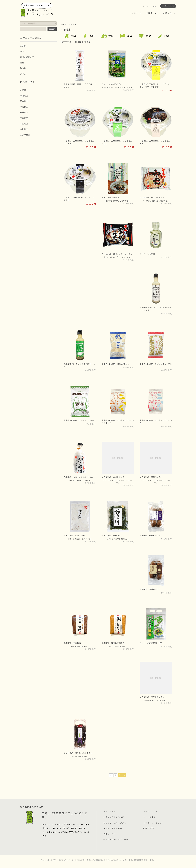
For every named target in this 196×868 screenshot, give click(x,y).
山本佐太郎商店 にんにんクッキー (79, 420)
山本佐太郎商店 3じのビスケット (117, 364)
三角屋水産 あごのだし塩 (113, 477)
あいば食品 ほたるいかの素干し (78, 753)
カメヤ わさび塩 (147, 254)
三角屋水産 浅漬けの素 (74, 536)
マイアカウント (149, 6)
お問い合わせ (169, 13)
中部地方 (73, 25)
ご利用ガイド (152, 13)
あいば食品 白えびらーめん (152, 197)
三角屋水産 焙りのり (111, 536)
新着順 (87, 42)
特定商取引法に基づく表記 (116, 840)
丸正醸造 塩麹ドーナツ (150, 536)
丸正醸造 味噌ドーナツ (150, 589)
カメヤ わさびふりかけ (112, 84)
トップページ (135, 13)
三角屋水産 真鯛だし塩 (150, 477)
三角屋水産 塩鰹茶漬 (111, 197)
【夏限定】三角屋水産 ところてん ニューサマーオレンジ (156, 86)
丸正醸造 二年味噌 (72, 643)
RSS (145, 828)
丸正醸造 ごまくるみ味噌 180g (79, 477)
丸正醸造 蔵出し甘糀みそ (113, 643)
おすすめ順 (66, 42)
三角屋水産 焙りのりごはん (152, 697)
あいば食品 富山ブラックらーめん (117, 254)
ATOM (152, 828)
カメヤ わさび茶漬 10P (151, 643)
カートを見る (149, 817)
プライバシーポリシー (154, 823)
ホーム (64, 25)
